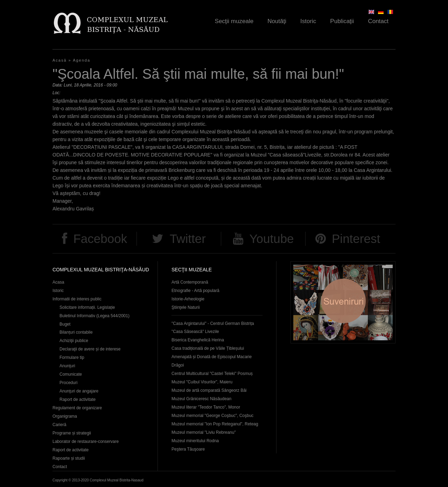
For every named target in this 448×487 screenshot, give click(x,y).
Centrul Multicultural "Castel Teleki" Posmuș (212, 374)
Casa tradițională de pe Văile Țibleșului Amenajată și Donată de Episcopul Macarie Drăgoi (212, 357)
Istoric (308, 21)
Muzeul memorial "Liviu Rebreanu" (204, 432)
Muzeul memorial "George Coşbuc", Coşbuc (212, 416)
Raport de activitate (78, 399)
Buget (65, 324)
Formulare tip (72, 357)
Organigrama (65, 416)
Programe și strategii (72, 433)
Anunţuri (67, 366)
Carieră (59, 425)
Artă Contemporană (190, 282)
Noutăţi (277, 21)
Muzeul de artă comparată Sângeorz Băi (209, 390)
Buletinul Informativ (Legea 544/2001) (94, 316)
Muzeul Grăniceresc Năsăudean (201, 399)
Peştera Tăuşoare (188, 449)
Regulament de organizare (77, 408)
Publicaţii (342, 21)
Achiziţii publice (74, 341)
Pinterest (356, 239)
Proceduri (68, 383)
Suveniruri (343, 302)
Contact (378, 21)
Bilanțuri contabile (76, 332)
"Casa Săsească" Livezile (195, 332)
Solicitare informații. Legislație (87, 307)
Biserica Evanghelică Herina (198, 340)
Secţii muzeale (234, 21)
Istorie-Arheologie (188, 299)
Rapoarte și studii (69, 458)
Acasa (58, 282)
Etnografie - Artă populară (195, 291)
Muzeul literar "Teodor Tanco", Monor (206, 407)
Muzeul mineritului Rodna (195, 441)
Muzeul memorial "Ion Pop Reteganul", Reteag (215, 424)
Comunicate (71, 374)
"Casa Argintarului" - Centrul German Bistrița (213, 323)
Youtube (271, 239)
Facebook (100, 239)
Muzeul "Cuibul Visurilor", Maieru (202, 382)
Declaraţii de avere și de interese (90, 349)
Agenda (82, 60)
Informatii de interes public (77, 299)
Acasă (60, 60)
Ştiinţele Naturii (186, 307)
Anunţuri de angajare (79, 391)
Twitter (188, 239)
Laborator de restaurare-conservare (86, 441)
